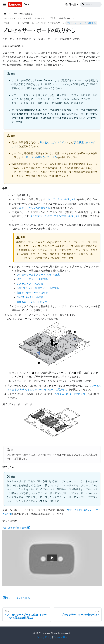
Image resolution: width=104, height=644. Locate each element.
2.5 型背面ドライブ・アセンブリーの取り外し (56, 216)
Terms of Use (60, 637)
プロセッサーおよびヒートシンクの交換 (38, 275)
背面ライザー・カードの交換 (32, 293)
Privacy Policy (44, 637)
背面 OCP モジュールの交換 (32, 302)
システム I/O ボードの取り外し (71, 394)
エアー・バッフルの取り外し (35, 208)
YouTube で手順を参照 (16, 528)
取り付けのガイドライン (53, 142)
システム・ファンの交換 (30, 284)
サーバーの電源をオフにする (41, 157)
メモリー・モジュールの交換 (32, 279)
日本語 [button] (70, 4)
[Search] (91, 4)
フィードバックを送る (16, 598)
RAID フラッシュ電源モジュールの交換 (38, 288)
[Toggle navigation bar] (5, 4)
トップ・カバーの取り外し (62, 199)
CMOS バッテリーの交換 (30, 297)
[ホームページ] (5, 14)
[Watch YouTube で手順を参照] (52, 558)
